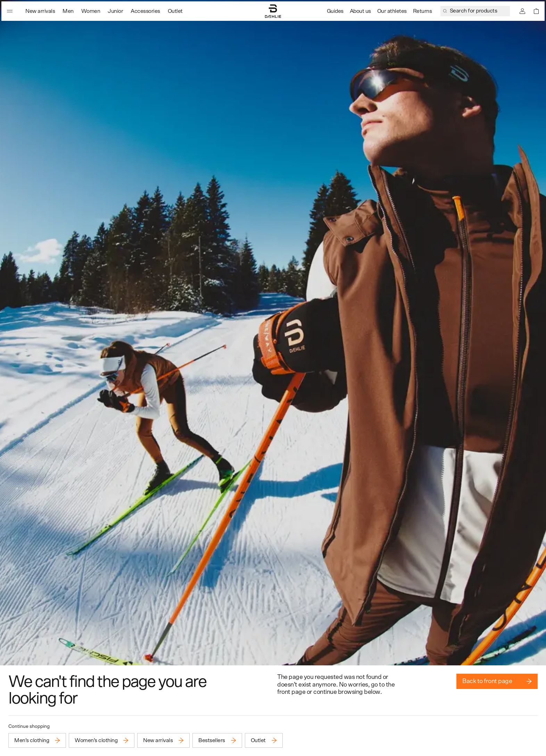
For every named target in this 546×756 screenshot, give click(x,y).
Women (91, 11)
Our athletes (392, 11)
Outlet (175, 11)
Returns (423, 11)
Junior (115, 11)
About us (360, 11)
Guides (335, 11)
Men (68, 11)
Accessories (145, 11)
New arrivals (40, 11)
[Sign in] (522, 11)
